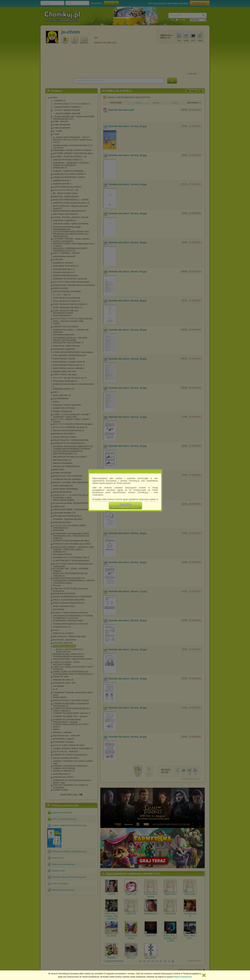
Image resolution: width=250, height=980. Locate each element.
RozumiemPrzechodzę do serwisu (125, 506)
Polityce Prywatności (182, 977)
